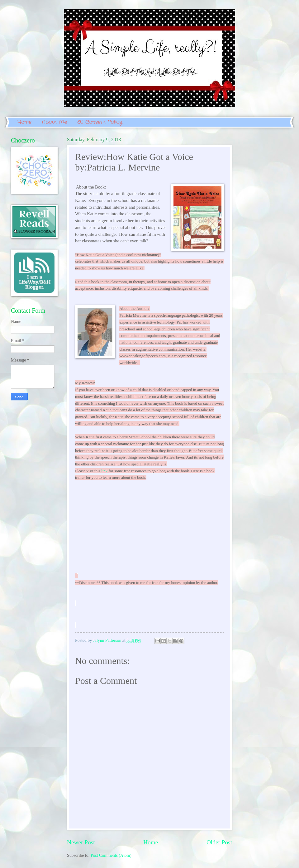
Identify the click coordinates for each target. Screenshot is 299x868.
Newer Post (81, 842)
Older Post (219, 842)
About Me (54, 122)
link (104, 471)
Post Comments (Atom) (111, 855)
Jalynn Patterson (108, 640)
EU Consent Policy (100, 122)
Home (24, 122)
